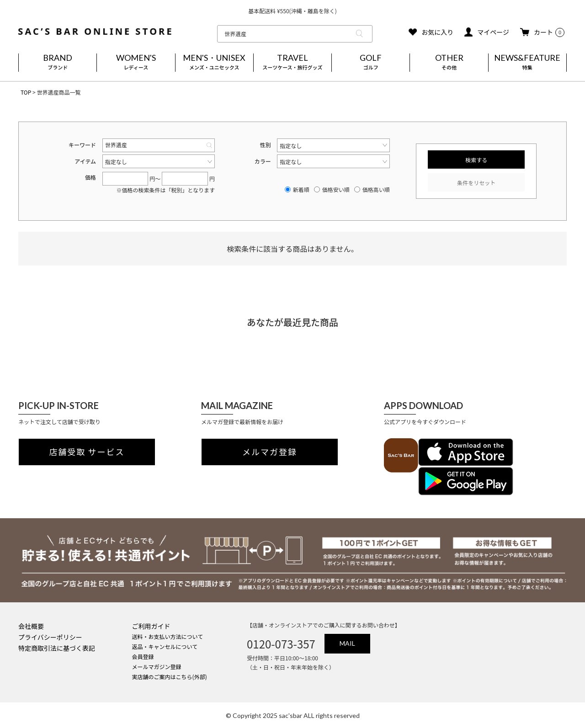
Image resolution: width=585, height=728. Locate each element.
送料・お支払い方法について (168, 636)
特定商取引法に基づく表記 (57, 648)
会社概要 (31, 626)
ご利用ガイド (151, 626)
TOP (26, 92)
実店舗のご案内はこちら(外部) (170, 677)
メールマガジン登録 (157, 667)
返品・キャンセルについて (165, 646)
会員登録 (143, 656)
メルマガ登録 (270, 452)
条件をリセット (476, 183)
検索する (476, 160)
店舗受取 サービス (87, 452)
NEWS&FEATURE (527, 63)
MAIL (347, 643)
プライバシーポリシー (50, 637)
